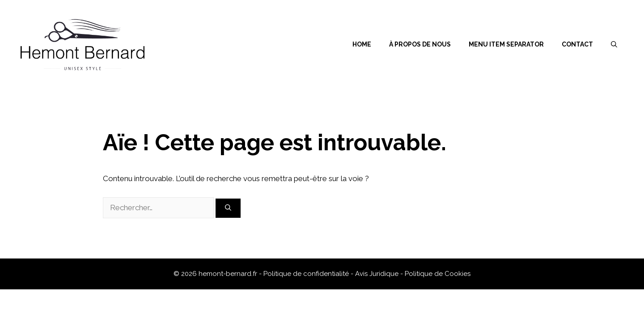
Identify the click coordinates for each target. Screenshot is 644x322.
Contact (577, 44)
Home (362, 44)
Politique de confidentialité (307, 274)
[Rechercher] (228, 208)
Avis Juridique (378, 274)
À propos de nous (420, 44)
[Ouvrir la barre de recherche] (614, 44)
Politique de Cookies (438, 274)
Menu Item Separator (506, 44)
